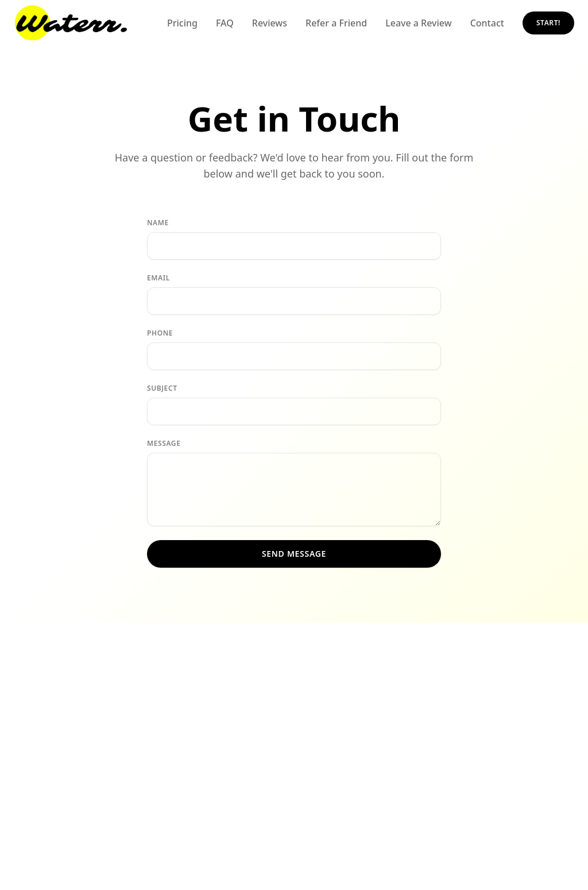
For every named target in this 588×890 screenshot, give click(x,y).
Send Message (294, 554)
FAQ (225, 23)
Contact (487, 23)
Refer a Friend (336, 23)
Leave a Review (418, 23)
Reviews (270, 23)
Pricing (182, 23)
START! (548, 23)
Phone (160, 333)
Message (164, 444)
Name (158, 223)
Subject (162, 388)
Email (158, 278)
